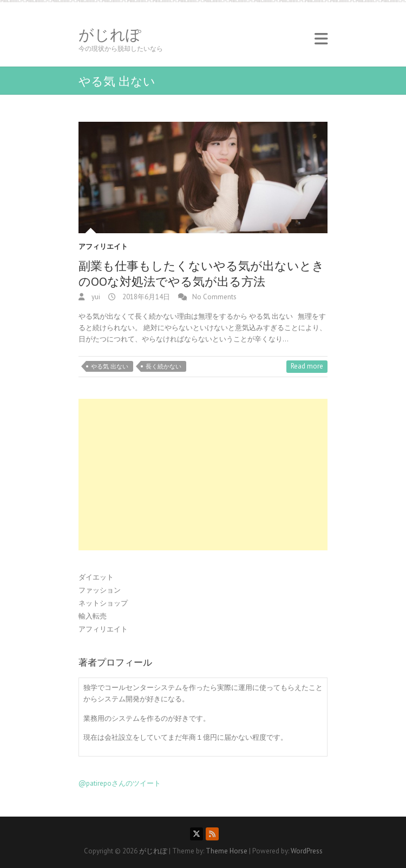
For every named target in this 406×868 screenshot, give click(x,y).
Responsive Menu (321, 39)
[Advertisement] (203, 475)
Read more (307, 366)
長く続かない (163, 366)
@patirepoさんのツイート (120, 783)
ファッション (100, 590)
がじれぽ (110, 35)
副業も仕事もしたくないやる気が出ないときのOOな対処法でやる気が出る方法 (201, 274)
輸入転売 (93, 616)
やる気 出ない (110, 366)
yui (95, 297)
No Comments (214, 297)
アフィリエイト (103, 246)
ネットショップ (103, 603)
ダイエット (96, 577)
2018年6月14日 (145, 297)
